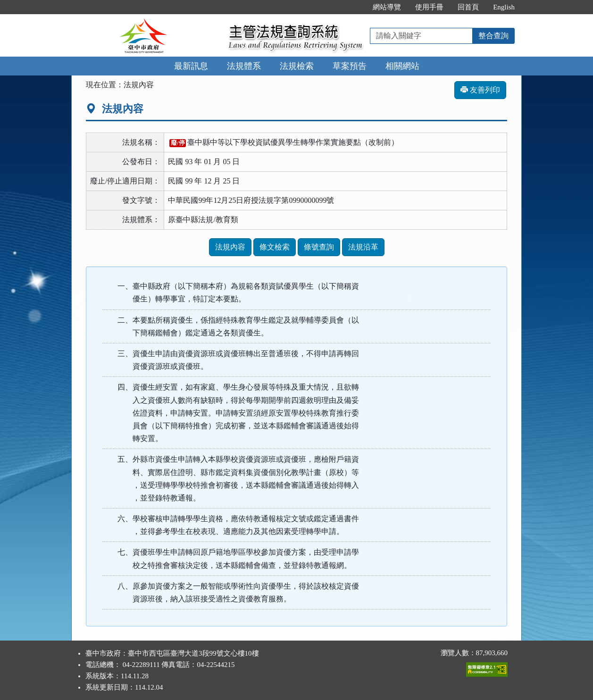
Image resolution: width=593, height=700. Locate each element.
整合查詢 (493, 36)
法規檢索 (297, 66)
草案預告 (350, 66)
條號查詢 (319, 247)
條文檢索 (275, 247)
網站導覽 (387, 7)
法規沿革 (363, 247)
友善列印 (480, 90)
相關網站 (402, 66)
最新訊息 (191, 66)
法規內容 (230, 247)
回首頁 (468, 7)
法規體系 (244, 66)
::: (356, 7)
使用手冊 (429, 7)
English (504, 7)
